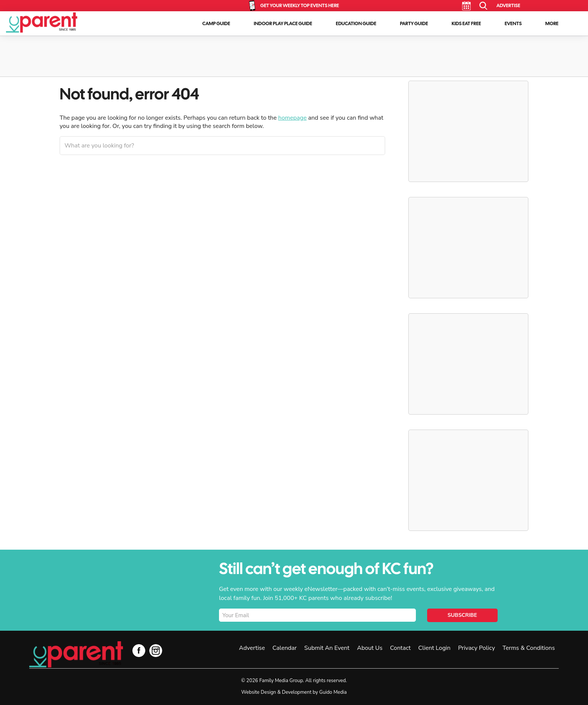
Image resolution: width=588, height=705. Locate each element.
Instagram (156, 650)
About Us (370, 648)
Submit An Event (327, 648)
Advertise (508, 5)
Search (484, 6)
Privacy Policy (476, 648)
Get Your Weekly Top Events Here (300, 5)
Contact (400, 648)
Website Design (259, 692)
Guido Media (333, 692)
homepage (292, 118)
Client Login (434, 648)
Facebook (139, 650)
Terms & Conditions (529, 648)
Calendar (466, 6)
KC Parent (42, 23)
